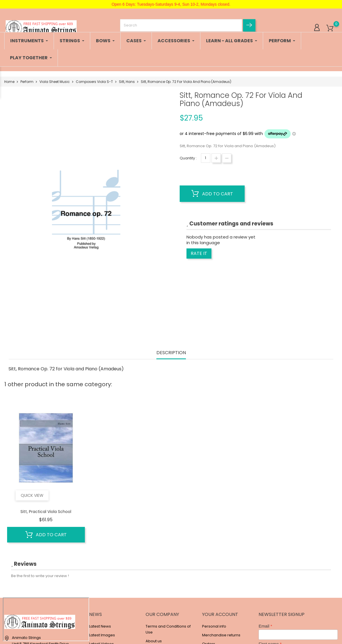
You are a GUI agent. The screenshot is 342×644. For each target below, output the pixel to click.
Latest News (100, 626)
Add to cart (212, 194)
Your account (220, 614)
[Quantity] (206, 158)
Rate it (199, 253)
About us (154, 641)
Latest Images (102, 635)
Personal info (214, 626)
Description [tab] (171, 353)
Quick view (32, 495)
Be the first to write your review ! (40, 576)
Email (264, 626)
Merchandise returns (221, 635)
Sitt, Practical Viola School (46, 512)
